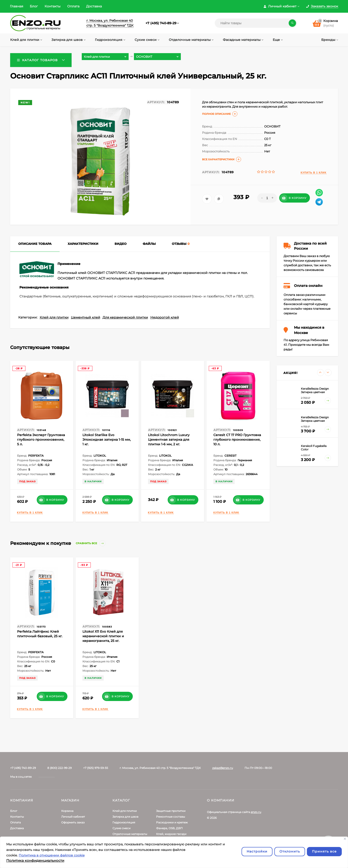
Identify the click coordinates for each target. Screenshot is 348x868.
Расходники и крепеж (172, 822)
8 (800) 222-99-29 (59, 768)
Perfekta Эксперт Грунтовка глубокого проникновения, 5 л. (41, 440)
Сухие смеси (121, 828)
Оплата (73, 6)
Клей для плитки (54, 317)
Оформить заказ (73, 822)
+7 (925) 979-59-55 (96, 768)
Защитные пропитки (171, 811)
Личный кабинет (73, 817)
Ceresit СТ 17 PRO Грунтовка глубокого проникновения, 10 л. (237, 440)
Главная (17, 6)
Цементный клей (86, 317)
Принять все (324, 851)
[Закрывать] (345, 839)
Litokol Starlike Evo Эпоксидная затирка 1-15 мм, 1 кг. (107, 440)
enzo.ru (256, 812)
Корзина (67, 811)
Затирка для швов (125, 817)
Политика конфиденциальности (35, 860)
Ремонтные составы (171, 817)
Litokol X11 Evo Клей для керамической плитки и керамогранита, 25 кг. (103, 636)
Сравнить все (91, 543)
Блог (34, 6)
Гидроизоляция (124, 822)
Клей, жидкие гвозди (171, 834)
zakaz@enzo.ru (223, 768)
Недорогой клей (165, 317)
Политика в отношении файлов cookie (52, 855)
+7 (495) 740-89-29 (161, 23)
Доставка (94, 6)
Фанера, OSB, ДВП (169, 828)
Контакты (53, 6)
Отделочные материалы (130, 834)
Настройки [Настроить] (257, 851)
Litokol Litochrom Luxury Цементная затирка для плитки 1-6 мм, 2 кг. (169, 440)
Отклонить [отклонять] (290, 851)
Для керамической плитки (125, 317)
